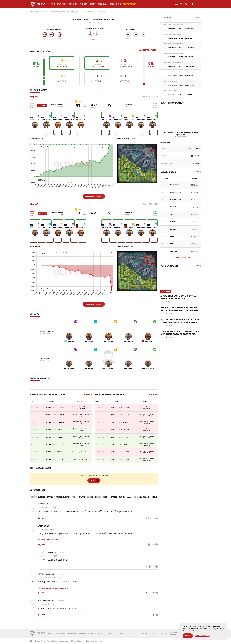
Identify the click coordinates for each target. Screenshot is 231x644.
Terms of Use (52, 641)
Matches (62, 4)
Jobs (91, 633)
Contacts (100, 633)
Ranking (102, 4)
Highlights (115, 4)
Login (92, 481)
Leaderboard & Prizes (147, 50)
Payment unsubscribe (94, 641)
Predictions (129, 4)
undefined (122, 633)
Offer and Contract (77, 641)
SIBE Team (130, 29)
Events (83, 4)
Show (197, 18)
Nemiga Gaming (54, 29)
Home (32, 12)
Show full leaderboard (181, 258)
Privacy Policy (40, 641)
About (111, 633)
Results (73, 4)
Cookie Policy (64, 641)
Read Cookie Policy (203, 636)
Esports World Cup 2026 (171, 72)
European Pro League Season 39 (173, 25)
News (52, 4)
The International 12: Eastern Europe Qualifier (94, 20)
